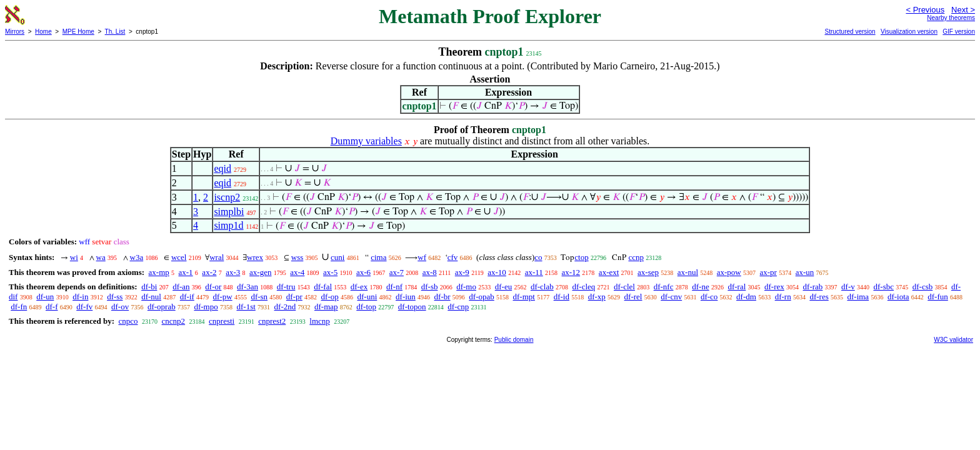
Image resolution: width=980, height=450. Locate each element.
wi (74, 257)
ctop (581, 257)
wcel (179, 257)
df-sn (259, 297)
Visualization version (909, 32)
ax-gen (260, 272)
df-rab (813, 287)
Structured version (850, 32)
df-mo (466, 287)
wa (101, 257)
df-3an (247, 287)
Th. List (115, 32)
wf (422, 257)
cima (378, 257)
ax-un (805, 272)
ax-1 (186, 272)
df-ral (737, 287)
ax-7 (397, 272)
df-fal (323, 287)
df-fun (938, 297)
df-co (709, 297)
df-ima (858, 297)
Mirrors (15, 32)
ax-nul (688, 272)
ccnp (636, 257)
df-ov (120, 307)
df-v (848, 287)
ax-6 (363, 272)
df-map (326, 307)
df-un (45, 297)
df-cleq (583, 287)
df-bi (149, 287)
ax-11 (534, 272)
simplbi (229, 212)
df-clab (542, 287)
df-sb (430, 287)
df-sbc (883, 287)
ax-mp (159, 272)
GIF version (959, 32)
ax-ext (609, 272)
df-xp (597, 297)
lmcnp (320, 321)
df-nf (394, 287)
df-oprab (162, 307)
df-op (330, 297)
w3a (137, 257)
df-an (181, 287)
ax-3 (233, 272)
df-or (213, 287)
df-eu (503, 287)
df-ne (700, 287)
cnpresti (222, 321)
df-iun (406, 297)
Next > (963, 10)
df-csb (923, 287)
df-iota (898, 297)
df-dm (746, 297)
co (538, 257)
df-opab (481, 297)
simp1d (228, 225)
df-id (562, 297)
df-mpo (206, 307)
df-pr (294, 297)
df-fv (84, 307)
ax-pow (729, 272)
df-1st (246, 307)
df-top (366, 307)
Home (43, 32)
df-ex (359, 287)
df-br (442, 297)
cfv (453, 257)
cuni (337, 257)
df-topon (412, 307)
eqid (222, 168)
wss (297, 257)
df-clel (624, 287)
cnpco (128, 321)
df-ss (115, 297)
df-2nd (285, 307)
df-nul (151, 297)
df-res (819, 297)
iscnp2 (227, 197)
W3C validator (953, 340)
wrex (255, 257)
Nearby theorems (951, 18)
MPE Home (78, 32)
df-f (52, 307)
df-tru (286, 287)
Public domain (514, 340)
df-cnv (671, 297)
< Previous (925, 10)
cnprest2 (272, 321)
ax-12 (571, 272)
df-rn (783, 297)
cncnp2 (174, 321)
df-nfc (664, 287)
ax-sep (648, 272)
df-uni (367, 297)
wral (217, 257)
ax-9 (462, 272)
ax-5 (330, 272)
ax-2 (209, 272)
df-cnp (458, 307)
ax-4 (297, 272)
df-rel (633, 297)
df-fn (19, 307)
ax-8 (430, 272)
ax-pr (768, 272)
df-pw (223, 297)
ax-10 (497, 272)
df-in (80, 297)
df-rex (774, 287)
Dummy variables (366, 141)
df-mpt (524, 297)
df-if (187, 297)
